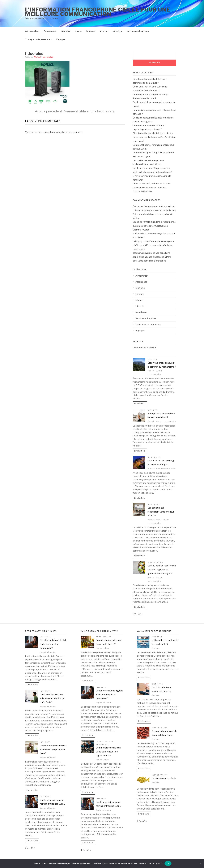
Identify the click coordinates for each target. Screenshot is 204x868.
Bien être (66, 31)
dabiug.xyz (138, 241)
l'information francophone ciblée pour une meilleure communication (98, 12)
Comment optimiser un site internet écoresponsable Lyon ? (54, 750)
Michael (37, 57)
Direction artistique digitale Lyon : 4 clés (153, 133)
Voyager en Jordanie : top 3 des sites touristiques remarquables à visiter (154, 214)
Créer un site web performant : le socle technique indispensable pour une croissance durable (152, 188)
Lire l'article (140, 403)
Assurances (50, 31)
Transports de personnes (38, 39)
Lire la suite (32, 685)
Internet (104, 31)
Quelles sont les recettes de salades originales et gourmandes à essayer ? (162, 570)
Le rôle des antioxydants (164, 778)
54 (32, 848)
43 (140, 614)
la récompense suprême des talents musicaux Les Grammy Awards (154, 226)
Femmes (91, 31)
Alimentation (32, 31)
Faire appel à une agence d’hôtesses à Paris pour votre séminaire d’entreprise (153, 245)
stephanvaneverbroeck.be (146, 253)
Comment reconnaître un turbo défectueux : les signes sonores (108, 752)
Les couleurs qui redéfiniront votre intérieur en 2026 (161, 512)
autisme (137, 234)
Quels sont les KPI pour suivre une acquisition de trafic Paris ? (52, 698)
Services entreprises (138, 31)
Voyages (61, 39)
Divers (78, 31)
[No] (200, 863)
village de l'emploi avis (144, 222)
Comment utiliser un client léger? (75, 111)
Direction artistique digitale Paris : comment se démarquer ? (54, 644)
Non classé (141, 312)
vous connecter (45, 132)
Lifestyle (118, 31)
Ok (168, 863)
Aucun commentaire (166, 421)
